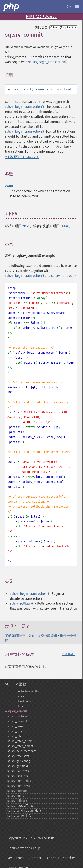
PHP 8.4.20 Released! (42, 16)
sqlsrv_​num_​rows (19, 786)
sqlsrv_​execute (17, 731)
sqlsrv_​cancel (16, 696)
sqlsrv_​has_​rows (18, 771)
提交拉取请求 (47, 636)
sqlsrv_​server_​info (19, 816)
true (26, 226)
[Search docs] (69, 7)
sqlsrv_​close (15, 706)
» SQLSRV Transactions (22, 156)
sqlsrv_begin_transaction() (48, 62)
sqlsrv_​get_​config (19, 761)
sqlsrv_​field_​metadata (22, 751)
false (64, 226)
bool (68, 89)
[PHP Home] (12, 7)
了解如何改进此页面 (20, 636)
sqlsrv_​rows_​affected (21, 806)
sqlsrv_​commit (17, 711)
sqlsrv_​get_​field (18, 766)
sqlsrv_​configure (18, 716)
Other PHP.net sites (61, 858)
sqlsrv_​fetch (15, 736)
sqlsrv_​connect (17, 721)
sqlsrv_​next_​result (19, 776)
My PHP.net (16, 858)
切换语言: (41, 27)
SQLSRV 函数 (16, 684)
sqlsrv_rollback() (63, 276)
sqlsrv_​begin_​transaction (24, 692)
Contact (36, 858)
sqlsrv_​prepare (17, 791)
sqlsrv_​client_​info (19, 701)
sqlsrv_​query (16, 796)
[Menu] (77, 7)
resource (41, 89)
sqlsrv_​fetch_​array (20, 741)
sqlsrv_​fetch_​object (20, 746)
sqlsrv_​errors (16, 726)
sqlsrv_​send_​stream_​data (24, 811)
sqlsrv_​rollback (17, 801)
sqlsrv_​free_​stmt (18, 756)
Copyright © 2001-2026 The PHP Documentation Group (31, 843)
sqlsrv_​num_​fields (19, 781)
